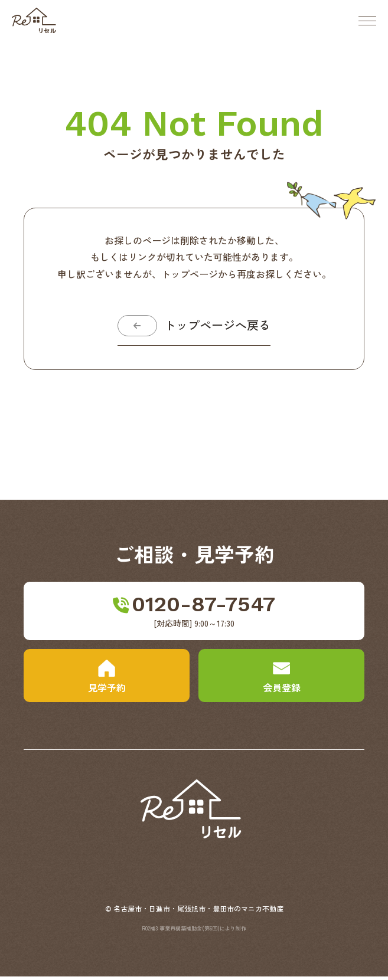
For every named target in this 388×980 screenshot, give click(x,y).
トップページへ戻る (220, 327)
